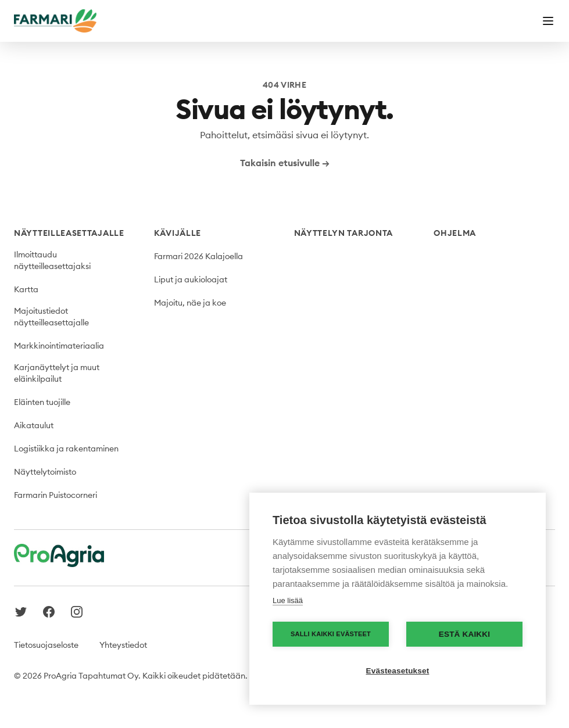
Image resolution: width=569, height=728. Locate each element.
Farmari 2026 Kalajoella (198, 256)
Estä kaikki (464, 634)
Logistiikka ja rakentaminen (66, 449)
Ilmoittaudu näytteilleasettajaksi (52, 260)
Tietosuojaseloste (46, 645)
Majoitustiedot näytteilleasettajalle (51, 317)
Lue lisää (288, 600)
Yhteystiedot (123, 645)
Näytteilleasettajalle (69, 233)
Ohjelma (455, 233)
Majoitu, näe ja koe (190, 303)
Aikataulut (34, 425)
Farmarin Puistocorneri (56, 495)
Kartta (26, 289)
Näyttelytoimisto (45, 472)
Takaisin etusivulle (285, 163)
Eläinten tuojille (42, 402)
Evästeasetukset (398, 671)
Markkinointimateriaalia (59, 346)
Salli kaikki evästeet (331, 634)
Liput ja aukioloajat (191, 279)
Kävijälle (178, 233)
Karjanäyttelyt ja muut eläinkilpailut (57, 373)
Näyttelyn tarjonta (344, 233)
